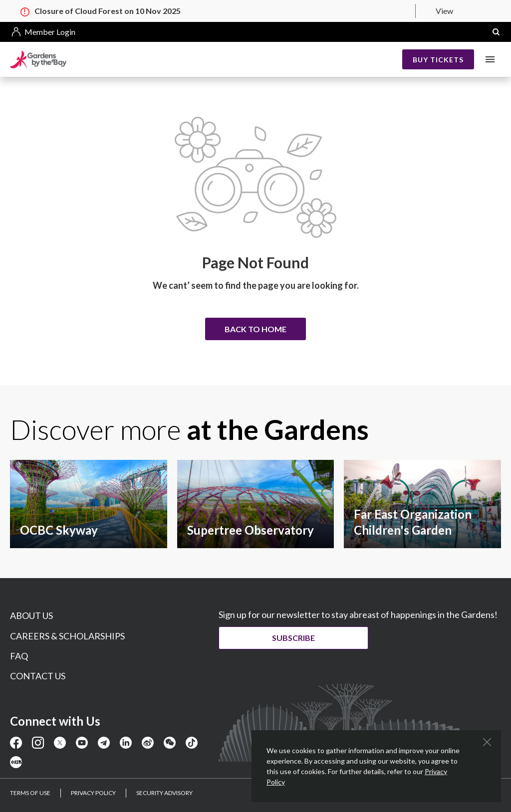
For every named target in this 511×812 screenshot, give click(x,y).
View (444, 11)
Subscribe (293, 638)
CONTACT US (38, 676)
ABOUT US (31, 615)
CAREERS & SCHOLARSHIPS (67, 636)
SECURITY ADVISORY (164, 793)
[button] (496, 32)
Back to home (255, 329)
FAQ (19, 656)
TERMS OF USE (30, 793)
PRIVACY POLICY (93, 793)
